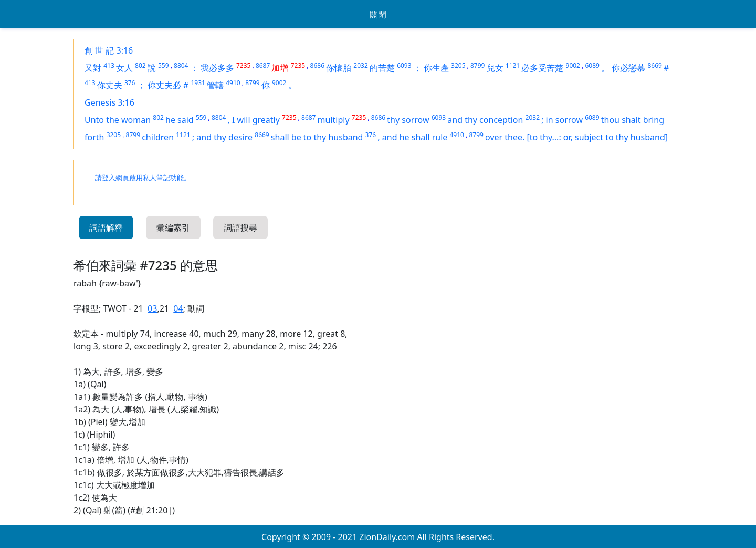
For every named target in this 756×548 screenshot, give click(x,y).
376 (130, 83)
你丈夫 (110, 85)
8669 (654, 65)
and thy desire (224, 137)
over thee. (506, 137)
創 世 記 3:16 (109, 50)
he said (180, 120)
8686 (317, 65)
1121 (513, 65)
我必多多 (217, 68)
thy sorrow (408, 120)
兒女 (495, 68)
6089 (592, 65)
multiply (334, 120)
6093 (404, 65)
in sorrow (564, 120)
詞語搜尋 (240, 228)
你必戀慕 (628, 68)
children (158, 137)
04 (178, 308)
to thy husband (333, 137)
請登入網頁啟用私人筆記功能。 (143, 178)
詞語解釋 (106, 228)
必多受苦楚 (542, 68)
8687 (263, 65)
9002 (573, 65)
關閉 (378, 14)
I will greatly (256, 120)
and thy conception (485, 120)
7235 (243, 65)
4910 (233, 83)
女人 (124, 68)
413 (109, 65)
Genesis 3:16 (109, 102)
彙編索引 (173, 228)
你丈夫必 (164, 85)
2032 (360, 65)
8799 (477, 65)
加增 (280, 68)
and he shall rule (415, 137)
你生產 (436, 68)
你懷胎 (339, 68)
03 (152, 308)
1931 (198, 83)
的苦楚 (382, 68)
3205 (458, 65)
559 (164, 65)
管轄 (215, 85)
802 (140, 65)
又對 (93, 68)
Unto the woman (118, 120)
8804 (181, 65)
